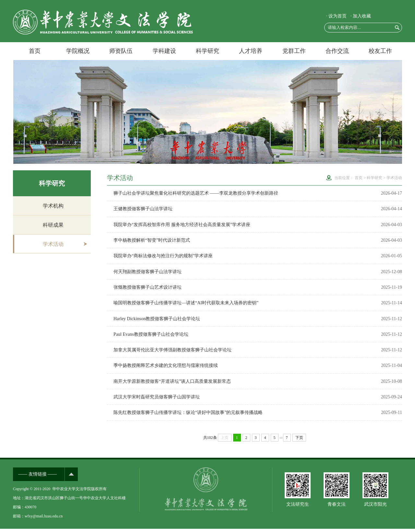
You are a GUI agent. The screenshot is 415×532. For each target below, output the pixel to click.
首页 (35, 51)
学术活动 (53, 245)
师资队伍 (121, 51)
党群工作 (294, 51)
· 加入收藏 (361, 16)
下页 (299, 441)
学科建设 (164, 51)
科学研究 (207, 51)
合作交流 (337, 51)
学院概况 (78, 51)
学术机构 (53, 206)
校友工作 (380, 51)
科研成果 (53, 225)
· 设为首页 (336, 16)
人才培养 (251, 51)
